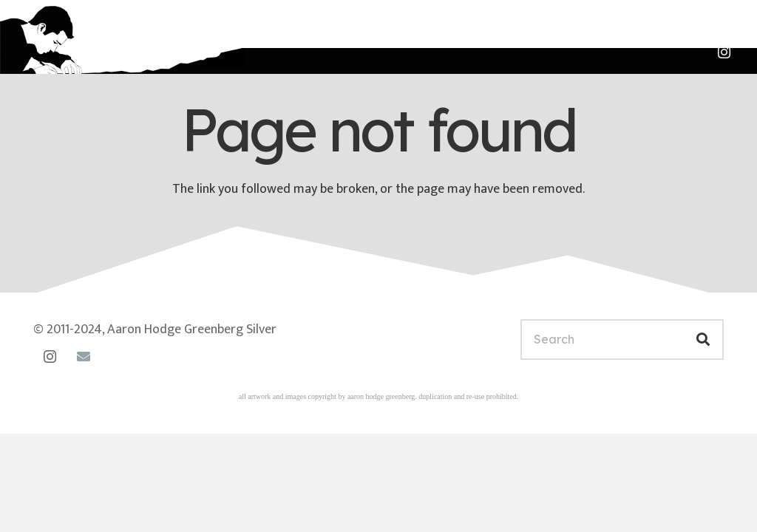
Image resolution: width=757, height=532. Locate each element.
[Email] (83, 357)
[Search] (622, 340)
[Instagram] (724, 52)
